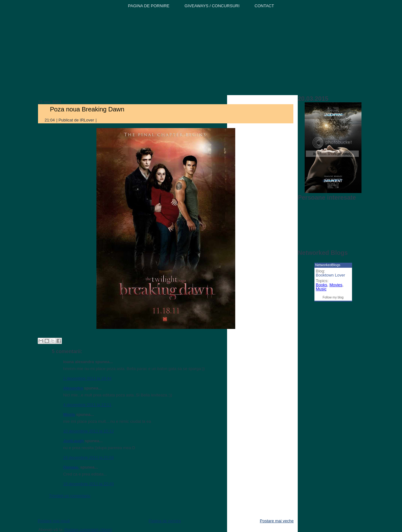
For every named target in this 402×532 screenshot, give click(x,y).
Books (322, 285)
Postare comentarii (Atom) (88, 530)
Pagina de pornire (165, 521)
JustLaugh (73, 441)
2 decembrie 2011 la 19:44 (87, 378)
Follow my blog (333, 297)
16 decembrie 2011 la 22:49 (88, 484)
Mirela (69, 414)
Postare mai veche (277, 521)
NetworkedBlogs (328, 265)
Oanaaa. (71, 467)
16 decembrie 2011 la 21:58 (88, 457)
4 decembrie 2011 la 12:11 (87, 405)
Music (321, 289)
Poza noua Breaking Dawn (87, 109)
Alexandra (73, 388)
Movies (336, 285)
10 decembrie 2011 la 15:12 (88, 431)
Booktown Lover (331, 275)
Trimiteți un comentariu (70, 496)
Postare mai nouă (54, 521)
